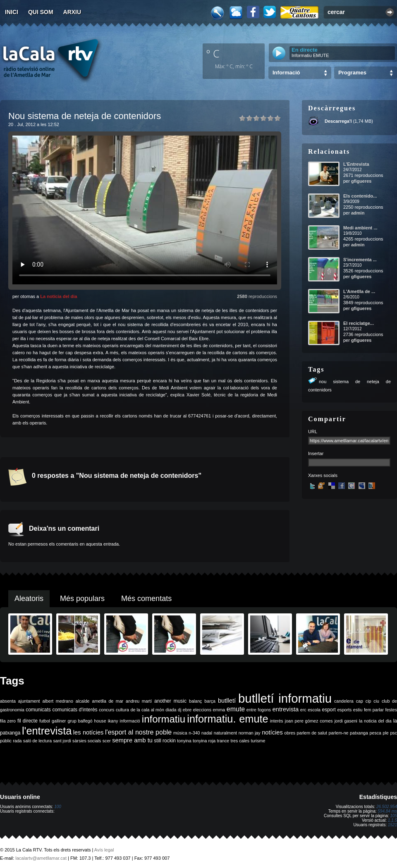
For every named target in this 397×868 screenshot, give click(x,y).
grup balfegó (80, 721)
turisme (258, 741)
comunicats (38, 710)
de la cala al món (147, 710)
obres (290, 733)
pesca (375, 733)
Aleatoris (29, 599)
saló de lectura (37, 741)
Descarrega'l (338, 121)
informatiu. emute (227, 719)
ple (386, 733)
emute (236, 709)
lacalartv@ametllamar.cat (41, 858)
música (180, 733)
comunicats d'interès (75, 710)
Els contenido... (360, 196)
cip (368, 701)
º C (213, 53)
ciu (376, 701)
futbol (45, 721)
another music (170, 701)
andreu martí (139, 701)
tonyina (184, 741)
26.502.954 (387, 807)
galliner (59, 721)
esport (329, 710)
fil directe (28, 721)
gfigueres (361, 181)
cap (360, 701)
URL (313, 432)
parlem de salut (312, 733)
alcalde (83, 701)
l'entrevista (47, 731)
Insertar (316, 453)
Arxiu (72, 12)
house (100, 721)
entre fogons (259, 710)
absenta (8, 701)
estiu (358, 710)
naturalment (225, 733)
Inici (12, 12)
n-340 (194, 733)
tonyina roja (204, 741)
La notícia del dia (59, 296)
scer (107, 741)
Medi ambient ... (360, 228)
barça (210, 701)
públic (6, 741)
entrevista (286, 709)
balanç (195, 701)
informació (130, 721)
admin (358, 213)
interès (277, 721)
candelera (344, 701)
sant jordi (62, 741)
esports (344, 710)
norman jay (250, 733)
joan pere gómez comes (309, 721)
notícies (272, 732)
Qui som (41, 12)
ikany (113, 721)
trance (223, 741)
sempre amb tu (132, 740)
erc (303, 710)
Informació (286, 73)
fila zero (8, 721)
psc (393, 733)
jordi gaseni (346, 721)
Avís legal (104, 850)
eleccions (202, 710)
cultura (122, 710)
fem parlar (374, 710)
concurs (106, 710)
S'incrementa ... (360, 260)
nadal (207, 733)
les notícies (88, 732)
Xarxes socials (323, 475)
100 (58, 807)
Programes (352, 73)
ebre (187, 710)
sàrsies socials (87, 741)
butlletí (227, 701)
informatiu (164, 719)
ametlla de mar (108, 701)
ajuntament (29, 701)
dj (179, 710)
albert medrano (58, 701)
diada (171, 710)
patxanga (359, 733)
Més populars (82, 599)
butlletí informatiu (285, 698)
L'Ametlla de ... (359, 291)
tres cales (240, 741)
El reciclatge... (359, 323)
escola (314, 710)
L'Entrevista (356, 164)
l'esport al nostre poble (138, 732)
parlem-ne (339, 733)
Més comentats (146, 599)
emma (219, 710)
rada (17, 741)
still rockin (165, 741)
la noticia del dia (375, 721)
